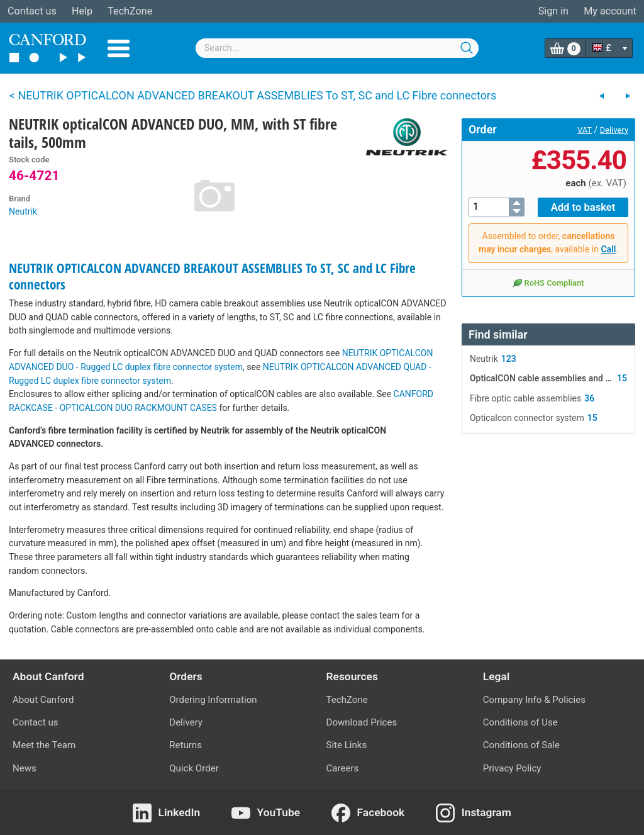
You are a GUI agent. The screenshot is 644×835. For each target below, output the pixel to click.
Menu (119, 48)
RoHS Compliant (548, 282)
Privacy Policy (512, 768)
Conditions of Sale (521, 745)
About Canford (43, 700)
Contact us (32, 11)
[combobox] (337, 48)
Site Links (347, 745)
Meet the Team (44, 745)
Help (82, 11)
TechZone (130, 11)
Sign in (553, 11)
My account (610, 11)
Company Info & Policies (534, 700)
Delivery (614, 130)
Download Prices (362, 722)
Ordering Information (213, 700)
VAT (585, 130)
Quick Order (194, 768)
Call (608, 249)
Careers (343, 768)
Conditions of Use (520, 722)
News (25, 768)
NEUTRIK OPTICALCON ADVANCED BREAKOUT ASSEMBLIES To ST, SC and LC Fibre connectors (212, 276)
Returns (186, 745)
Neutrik (23, 211)
